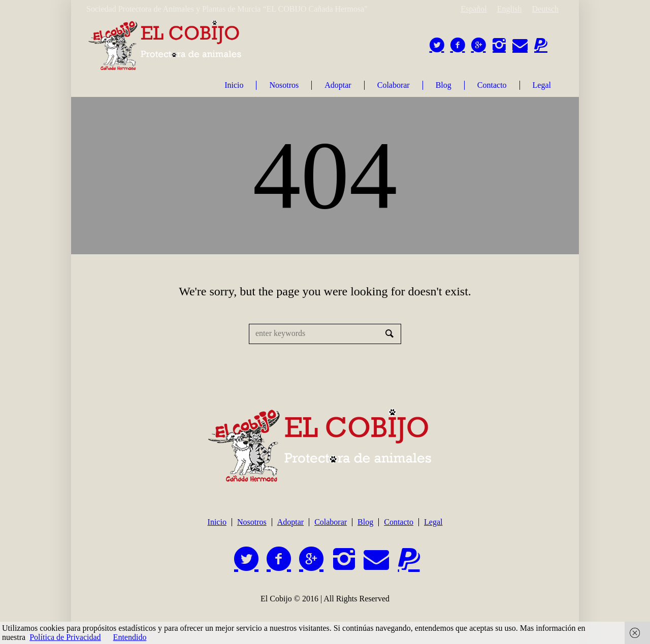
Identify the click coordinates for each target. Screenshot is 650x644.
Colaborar (331, 522)
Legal (433, 522)
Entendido (130, 637)
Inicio (217, 522)
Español (474, 9)
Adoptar (290, 522)
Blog (365, 522)
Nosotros (252, 522)
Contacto (399, 522)
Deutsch (545, 9)
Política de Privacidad (65, 637)
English (510, 9)
